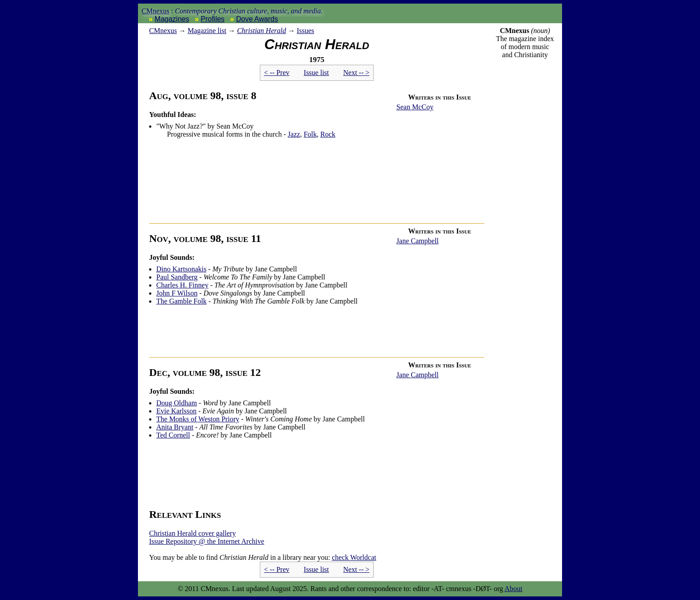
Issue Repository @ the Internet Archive (207, 541)
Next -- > (356, 73)
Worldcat (354, 557)
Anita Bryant (175, 427)
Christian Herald (262, 31)
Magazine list (207, 31)
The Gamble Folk (181, 301)
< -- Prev (277, 73)
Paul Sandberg (177, 277)
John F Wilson (177, 293)
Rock (328, 134)
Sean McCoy (415, 107)
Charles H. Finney (182, 285)
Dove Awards (257, 19)
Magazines (172, 19)
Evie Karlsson (176, 411)
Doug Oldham (177, 403)
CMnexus (155, 11)
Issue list (316, 73)
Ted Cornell (173, 435)
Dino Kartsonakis (181, 269)
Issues (306, 31)
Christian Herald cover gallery (192, 533)
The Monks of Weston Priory (198, 419)
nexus (163, 31)
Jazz (294, 134)
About (513, 589)
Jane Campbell (418, 241)
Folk (310, 134)
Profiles (213, 19)
